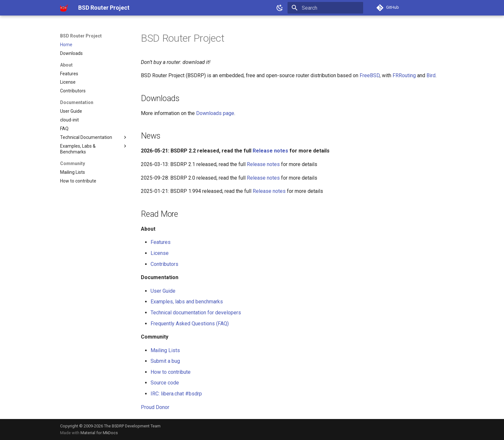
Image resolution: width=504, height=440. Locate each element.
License (160, 253)
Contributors (164, 264)
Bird (431, 75)
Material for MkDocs (99, 433)
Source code (165, 383)
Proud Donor (155, 407)
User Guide (163, 291)
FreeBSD (370, 75)
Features (161, 242)
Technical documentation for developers (196, 313)
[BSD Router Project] (64, 8)
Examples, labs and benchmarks (187, 302)
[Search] (325, 8)
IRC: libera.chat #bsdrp (176, 394)
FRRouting (404, 75)
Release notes (270, 151)
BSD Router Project (81, 36)
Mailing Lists (165, 350)
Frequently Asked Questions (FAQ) (190, 324)
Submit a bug (165, 361)
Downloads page (215, 113)
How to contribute (171, 372)
